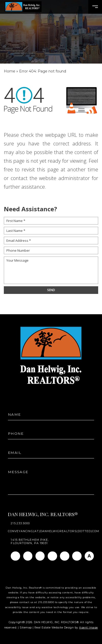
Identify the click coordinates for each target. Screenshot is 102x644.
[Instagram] (28, 556)
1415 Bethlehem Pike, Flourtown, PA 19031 (30, 542)
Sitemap (26, 628)
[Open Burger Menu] (95, 7)
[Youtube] (65, 556)
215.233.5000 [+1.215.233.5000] (20, 524)
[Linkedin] (40, 556)
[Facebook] (15, 556)
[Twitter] (52, 556)
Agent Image (88, 628)
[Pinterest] (77, 556)
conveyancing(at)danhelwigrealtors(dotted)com (54, 531)
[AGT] (89, 556)
